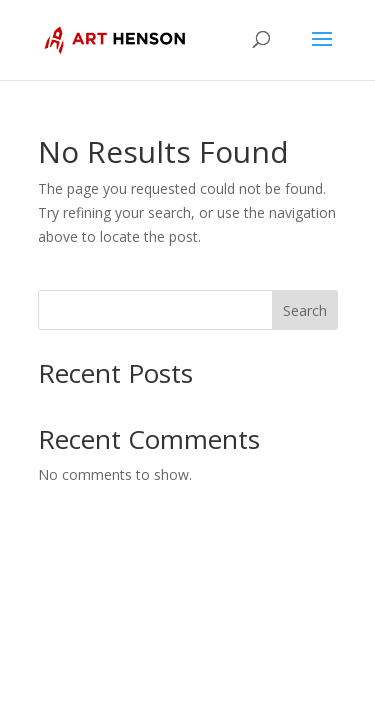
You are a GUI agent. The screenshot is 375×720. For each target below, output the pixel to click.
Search (305, 310)
